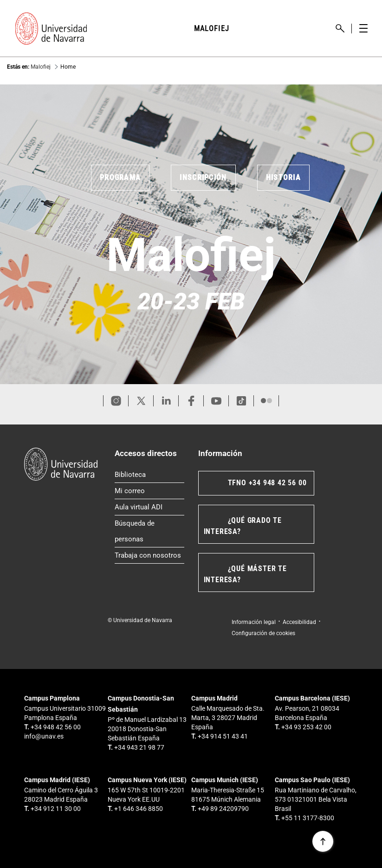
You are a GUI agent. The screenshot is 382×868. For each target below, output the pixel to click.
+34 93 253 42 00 (306, 727)
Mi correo (149, 489)
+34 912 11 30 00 (56, 809)
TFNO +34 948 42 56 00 (267, 483)
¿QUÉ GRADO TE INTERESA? (243, 526)
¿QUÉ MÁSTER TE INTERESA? (245, 574)
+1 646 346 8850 (139, 809)
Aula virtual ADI (149, 505)
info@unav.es (44, 736)
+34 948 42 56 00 (56, 727)
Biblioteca (149, 473)
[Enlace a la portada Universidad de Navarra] (51, 29)
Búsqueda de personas (149, 531)
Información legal (254, 622)
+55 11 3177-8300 (308, 818)
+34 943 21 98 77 (139, 747)
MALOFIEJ (212, 29)
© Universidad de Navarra (140, 620)
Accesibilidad (299, 622)
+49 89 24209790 (223, 809)
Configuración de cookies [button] (263, 633)
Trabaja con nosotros (149, 553)
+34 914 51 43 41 (223, 736)
